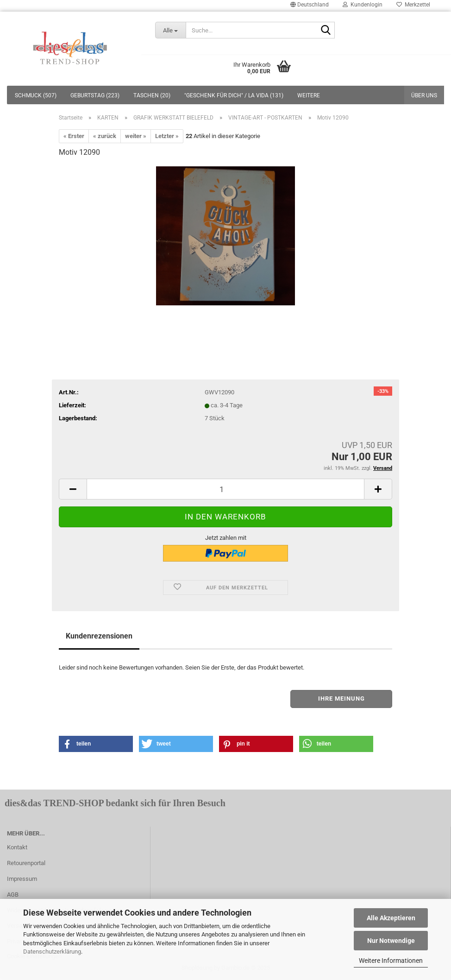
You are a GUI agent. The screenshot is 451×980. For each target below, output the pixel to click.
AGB (13, 895)
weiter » (136, 136)
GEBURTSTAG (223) (95, 95)
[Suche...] (171, 30)
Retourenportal (26, 863)
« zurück (105, 136)
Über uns (424, 95)
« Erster (74, 136)
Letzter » (167, 136)
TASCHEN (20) (152, 95)
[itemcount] (225, 489)
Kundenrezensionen (99, 636)
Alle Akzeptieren (391, 918)
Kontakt (17, 847)
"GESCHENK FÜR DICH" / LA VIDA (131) (234, 95)
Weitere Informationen (391, 961)
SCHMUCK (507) (36, 95)
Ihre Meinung (341, 699)
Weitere (309, 95)
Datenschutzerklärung (52, 952)
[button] (96, 744)
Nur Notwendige (391, 941)
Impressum (22, 879)
